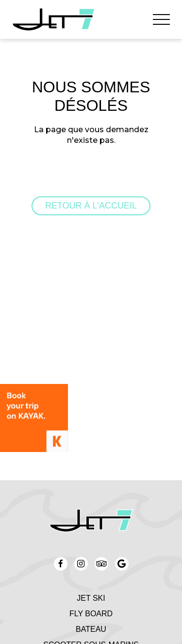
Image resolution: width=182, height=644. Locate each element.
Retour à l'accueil (91, 206)
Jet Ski (91, 598)
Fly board (91, 614)
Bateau (91, 629)
